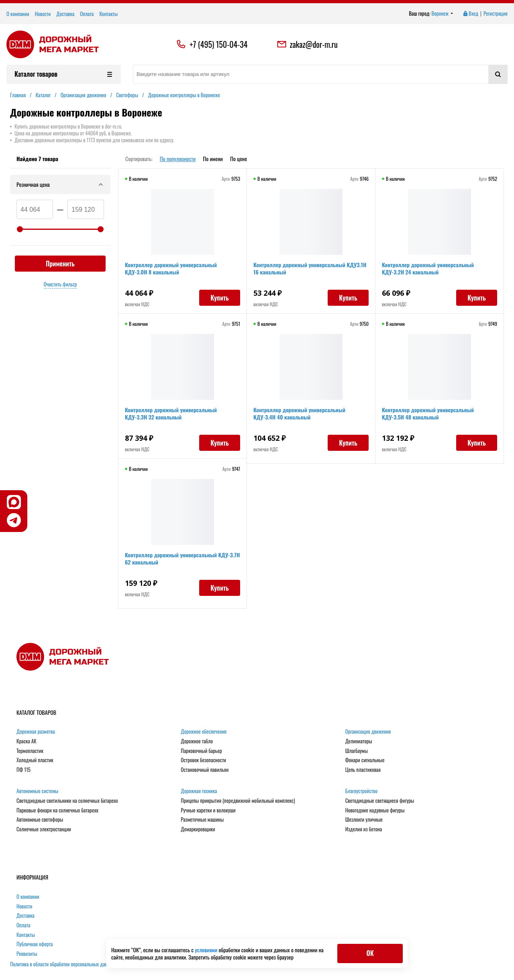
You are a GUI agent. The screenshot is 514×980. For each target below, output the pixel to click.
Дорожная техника (199, 791)
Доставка (65, 14)
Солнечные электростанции (44, 829)
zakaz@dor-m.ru (307, 44)
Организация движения (368, 732)
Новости (43, 14)
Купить (220, 298)
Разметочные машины (202, 820)
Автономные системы (37, 791)
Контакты (108, 14)
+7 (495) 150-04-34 (218, 44)
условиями (207, 950)
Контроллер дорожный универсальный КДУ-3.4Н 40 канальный (299, 413)
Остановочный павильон (205, 770)
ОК (370, 953)
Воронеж (442, 14)
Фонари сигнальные (365, 760)
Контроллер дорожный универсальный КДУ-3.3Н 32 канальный (171, 413)
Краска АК (27, 741)
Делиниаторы (359, 741)
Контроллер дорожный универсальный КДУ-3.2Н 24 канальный (428, 268)
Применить (60, 264)
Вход (470, 14)
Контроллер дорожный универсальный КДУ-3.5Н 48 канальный (428, 413)
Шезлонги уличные (364, 820)
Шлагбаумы (357, 751)
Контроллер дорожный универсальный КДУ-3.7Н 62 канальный (182, 558)
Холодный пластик (35, 760)
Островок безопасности (203, 760)
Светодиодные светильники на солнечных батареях (67, 801)
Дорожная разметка (36, 732)
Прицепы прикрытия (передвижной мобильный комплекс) (238, 801)
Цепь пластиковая (363, 770)
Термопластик (30, 751)
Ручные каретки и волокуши (208, 810)
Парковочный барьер (201, 751)
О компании (18, 14)
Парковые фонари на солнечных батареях (57, 810)
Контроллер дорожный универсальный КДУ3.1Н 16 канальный (310, 268)
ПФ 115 (23, 770)
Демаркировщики (198, 829)
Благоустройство (361, 791)
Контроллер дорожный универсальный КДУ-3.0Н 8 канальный (171, 268)
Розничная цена (60, 184)
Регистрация (496, 14)
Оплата (87, 14)
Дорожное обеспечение (204, 732)
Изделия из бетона (364, 829)
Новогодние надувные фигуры (375, 810)
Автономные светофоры (40, 820)
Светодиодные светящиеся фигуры (380, 801)
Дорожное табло (197, 741)
